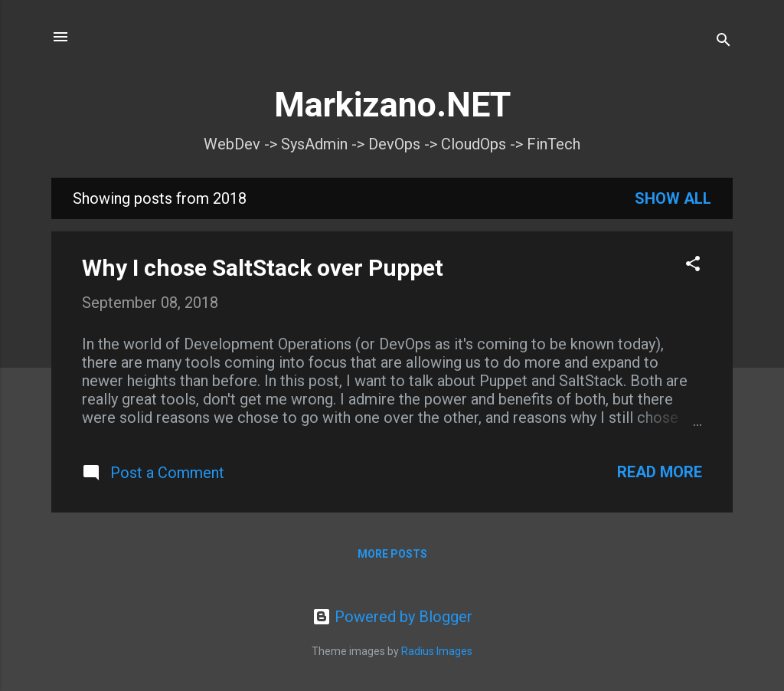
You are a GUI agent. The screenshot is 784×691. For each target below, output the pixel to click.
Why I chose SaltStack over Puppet (263, 268)
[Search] (724, 42)
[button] (693, 265)
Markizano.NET (392, 105)
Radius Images (437, 651)
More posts (392, 554)
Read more (660, 472)
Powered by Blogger (392, 617)
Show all (673, 198)
